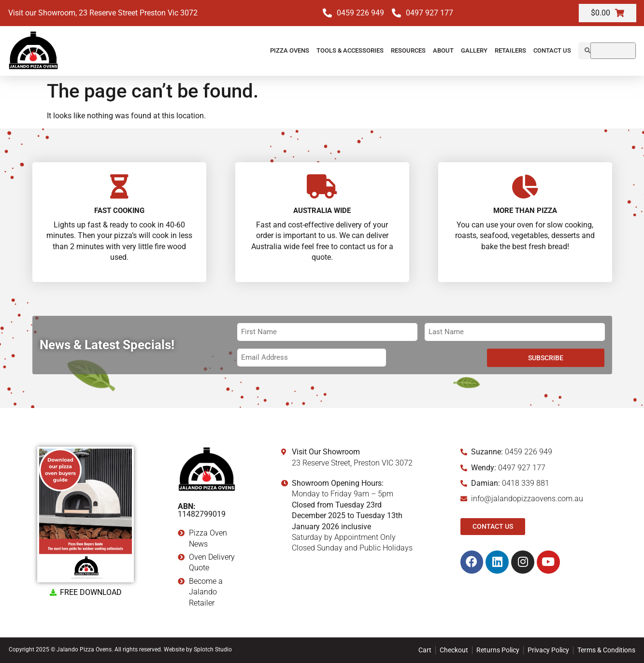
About (443, 50)
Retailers (510, 50)
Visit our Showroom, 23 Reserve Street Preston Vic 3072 (103, 13)
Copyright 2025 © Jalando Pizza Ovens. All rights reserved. (86, 649)
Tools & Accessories (350, 50)
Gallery (474, 50)
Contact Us (552, 50)
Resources (408, 50)
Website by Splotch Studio (198, 649)
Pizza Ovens (290, 50)
